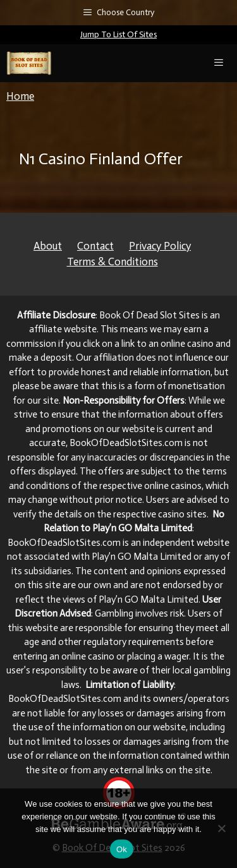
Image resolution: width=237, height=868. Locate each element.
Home (20, 96)
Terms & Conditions (112, 262)
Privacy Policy (160, 246)
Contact (95, 246)
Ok (122, 849)
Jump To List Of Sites (118, 34)
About (48, 246)
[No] (221, 828)
